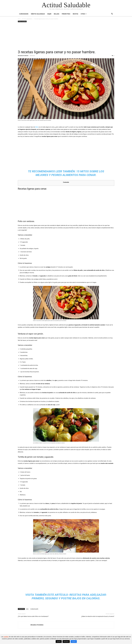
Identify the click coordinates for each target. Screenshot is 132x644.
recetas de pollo (34, 609)
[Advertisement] (66, 36)
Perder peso (66, 14)
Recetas (75, 14)
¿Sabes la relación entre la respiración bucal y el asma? (98, 616)
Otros (83, 14)
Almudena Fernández (23, 56)
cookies (6, 637)
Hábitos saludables (38, 14)
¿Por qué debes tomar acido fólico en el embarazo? (33, 616)
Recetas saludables (27, 19)
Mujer (49, 14)
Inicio (19, 19)
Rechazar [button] (66, 642)
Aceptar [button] (74, 642)
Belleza (56, 14)
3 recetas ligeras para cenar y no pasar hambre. (57, 52)
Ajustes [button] (59, 642)
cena (27, 609)
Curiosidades (24, 14)
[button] (112, 14)
